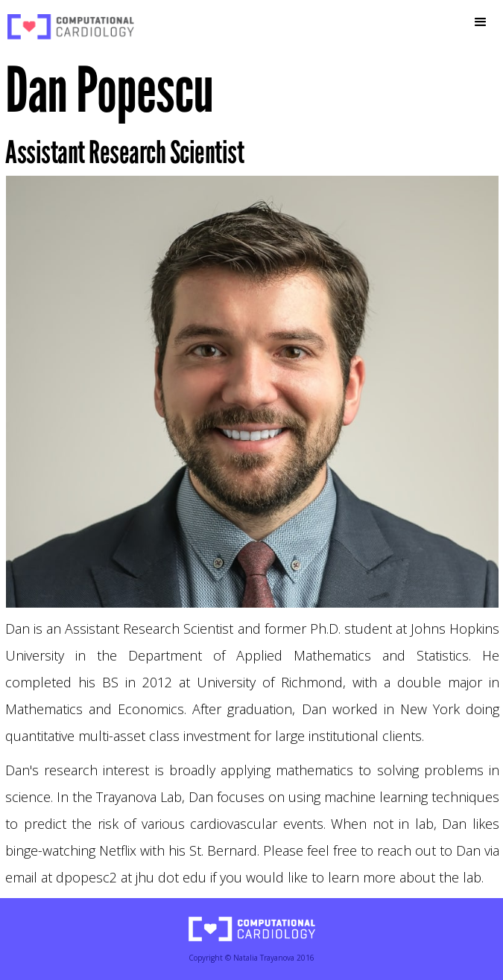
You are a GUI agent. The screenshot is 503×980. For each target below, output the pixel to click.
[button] (481, 22)
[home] (67, 27)
